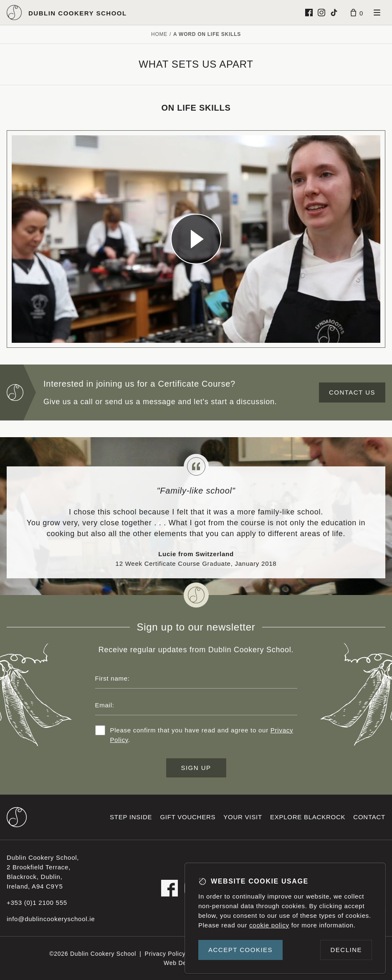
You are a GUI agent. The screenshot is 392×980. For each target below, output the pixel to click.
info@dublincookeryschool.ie (51, 919)
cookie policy (269, 925)
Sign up (196, 768)
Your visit (243, 817)
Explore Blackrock (308, 817)
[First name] (196, 679)
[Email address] (196, 705)
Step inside (131, 817)
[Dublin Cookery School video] (196, 239)
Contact (369, 817)
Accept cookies (240, 950)
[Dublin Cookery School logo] (67, 13)
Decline (346, 950)
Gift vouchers (188, 817)
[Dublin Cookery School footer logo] (17, 817)
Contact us (352, 392)
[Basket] (357, 13)
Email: (105, 705)
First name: (113, 678)
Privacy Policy (165, 954)
